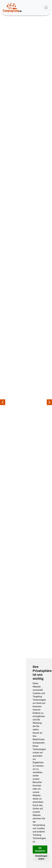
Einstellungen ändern (41, 857)
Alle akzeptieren (40, 849)
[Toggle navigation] (46, 8)
